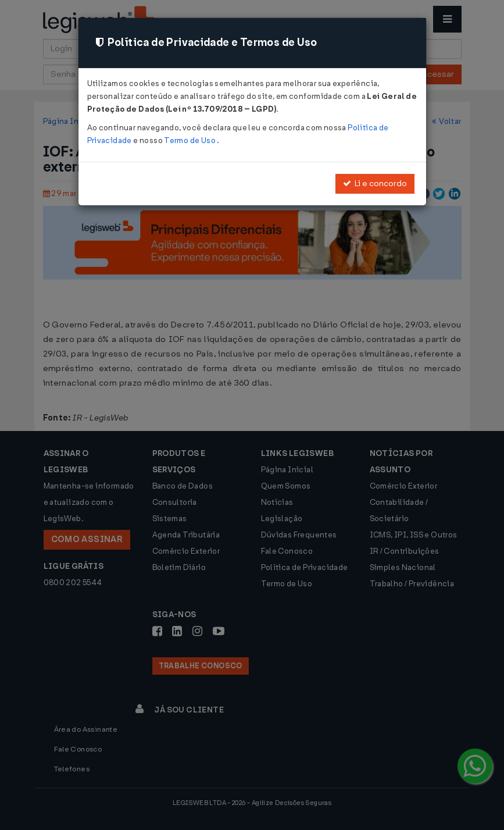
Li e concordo (375, 184)
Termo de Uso (190, 140)
